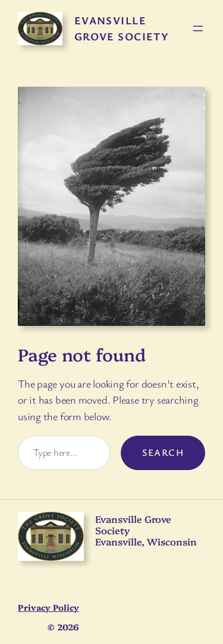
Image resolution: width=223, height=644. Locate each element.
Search (163, 452)
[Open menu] (198, 28)
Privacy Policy (48, 607)
